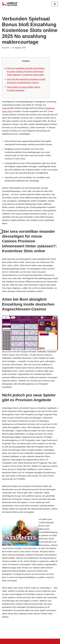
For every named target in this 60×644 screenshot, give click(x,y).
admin (7, 48)
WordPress (25, 641)
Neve (4, 641)
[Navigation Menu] (55, 4)
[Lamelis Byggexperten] (10, 4)
